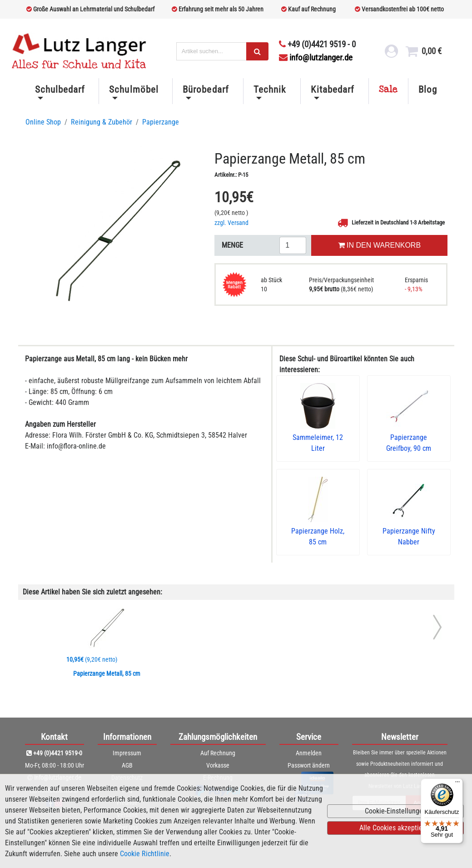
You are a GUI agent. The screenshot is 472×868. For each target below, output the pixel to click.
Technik (270, 90)
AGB (127, 765)
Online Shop (43, 122)
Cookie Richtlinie (145, 854)
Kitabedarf (332, 90)
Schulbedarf (60, 90)
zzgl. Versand (231, 223)
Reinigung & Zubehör (102, 122)
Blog (428, 90)
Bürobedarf (206, 90)
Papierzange (161, 122)
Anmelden (309, 753)
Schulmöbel (134, 90)
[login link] (391, 54)
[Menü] (457, 784)
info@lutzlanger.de (316, 57)
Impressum (127, 753)
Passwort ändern (309, 765)
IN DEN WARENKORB (379, 245)
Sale (388, 90)
